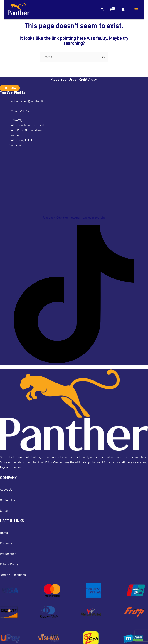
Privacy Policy (9, 564)
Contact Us (7, 500)
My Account (8, 554)
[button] (102, 10)
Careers (5, 511)
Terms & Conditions (13, 575)
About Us (6, 490)
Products (6, 543)
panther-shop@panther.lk (26, 101)
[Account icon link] (123, 10)
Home (4, 533)
